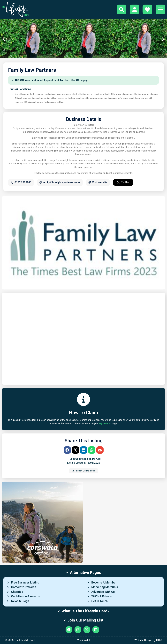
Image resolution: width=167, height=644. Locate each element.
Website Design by (148, 640)
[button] (4, 39)
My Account (105, 424)
